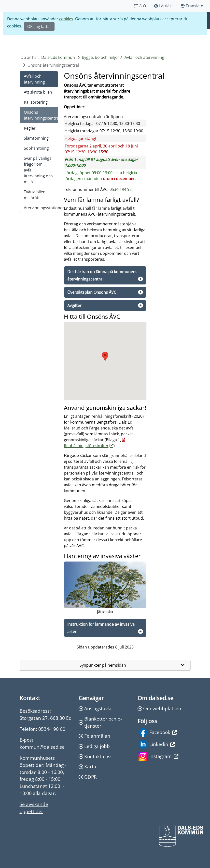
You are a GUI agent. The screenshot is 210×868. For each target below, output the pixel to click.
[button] (105, 356)
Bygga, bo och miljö (100, 57)
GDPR (88, 777)
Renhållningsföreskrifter (86, 446)
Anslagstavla (95, 708)
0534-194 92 (121, 189)
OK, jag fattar (39, 26)
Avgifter (74, 306)
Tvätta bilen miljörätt (35, 195)
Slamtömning (36, 138)
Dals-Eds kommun (58, 57)
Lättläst (163, 6)
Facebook (158, 733)
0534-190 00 (52, 729)
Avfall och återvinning (144, 57)
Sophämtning (36, 148)
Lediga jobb (94, 746)
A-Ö (140, 6)
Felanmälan (94, 736)
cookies (66, 19)
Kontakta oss (96, 756)
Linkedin (157, 744)
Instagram (158, 756)
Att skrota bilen (38, 92)
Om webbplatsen (159, 708)
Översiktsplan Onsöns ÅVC (92, 292)
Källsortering (36, 102)
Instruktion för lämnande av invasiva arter (101, 628)
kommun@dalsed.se (42, 747)
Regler (30, 128)
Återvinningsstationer (41, 208)
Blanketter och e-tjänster (100, 722)
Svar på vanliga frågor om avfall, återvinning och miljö (38, 170)
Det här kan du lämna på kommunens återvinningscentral (102, 275)
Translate (192, 6)
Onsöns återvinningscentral (41, 115)
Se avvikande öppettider (34, 808)
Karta (87, 766)
